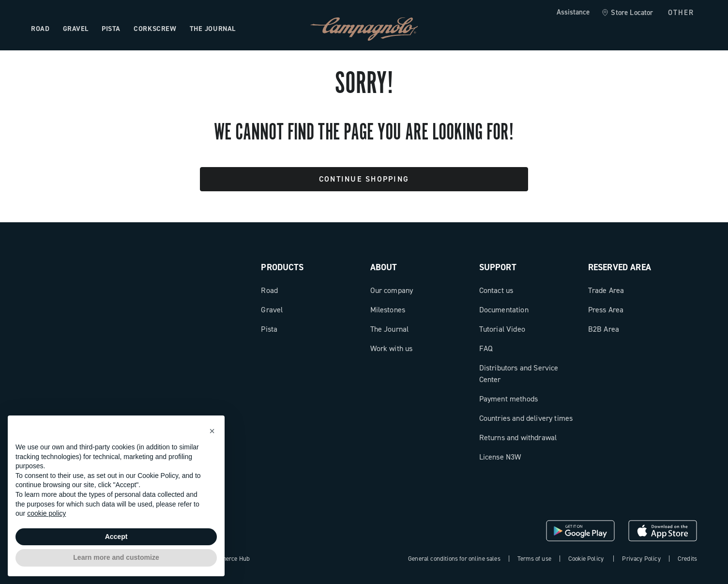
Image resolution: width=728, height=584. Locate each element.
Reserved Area (620, 267)
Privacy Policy (641, 559)
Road (269, 290)
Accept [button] (116, 537)
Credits (687, 559)
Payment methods (508, 399)
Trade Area (606, 290)
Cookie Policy (586, 559)
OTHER (681, 13)
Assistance (573, 12)
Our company (392, 290)
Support (498, 267)
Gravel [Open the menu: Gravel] (76, 29)
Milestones (388, 310)
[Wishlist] (643, 29)
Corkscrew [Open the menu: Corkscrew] (155, 29)
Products (282, 267)
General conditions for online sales (454, 559)
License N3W (500, 457)
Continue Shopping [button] (364, 179)
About (384, 267)
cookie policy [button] (46, 513)
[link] (627, 13)
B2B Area (604, 329)
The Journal (390, 329)
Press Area (606, 310)
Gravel (272, 310)
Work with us (392, 348)
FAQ (486, 348)
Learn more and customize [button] (116, 557)
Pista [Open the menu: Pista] (111, 29)
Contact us (496, 290)
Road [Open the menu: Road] (40, 29)
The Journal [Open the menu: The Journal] (213, 29)
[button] (212, 431)
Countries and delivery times (526, 418)
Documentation (504, 310)
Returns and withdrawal (518, 438)
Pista (269, 329)
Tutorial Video (502, 329)
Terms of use (534, 559)
